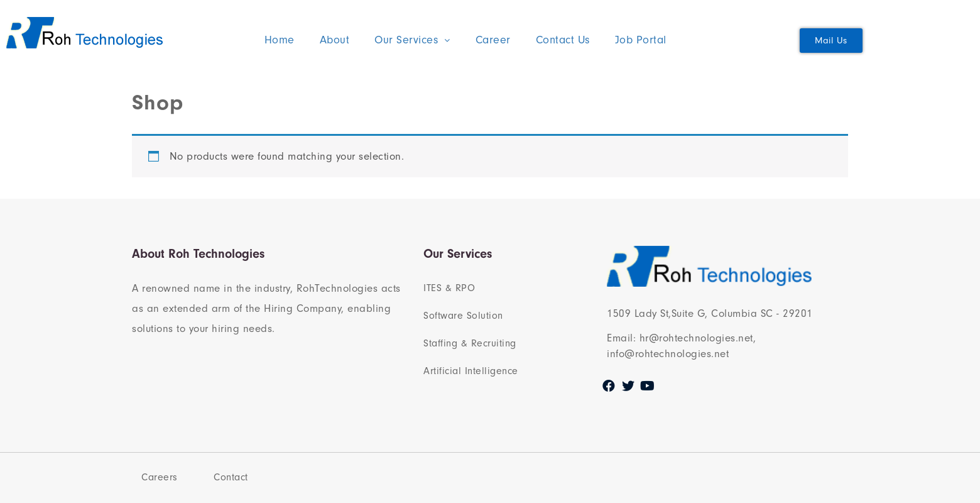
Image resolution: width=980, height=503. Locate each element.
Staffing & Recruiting (470, 343)
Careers (160, 477)
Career (493, 40)
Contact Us (563, 40)
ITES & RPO (449, 288)
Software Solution (463, 316)
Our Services (412, 40)
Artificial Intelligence (471, 371)
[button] (831, 41)
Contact (231, 477)
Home (280, 40)
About (335, 40)
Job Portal (641, 40)
